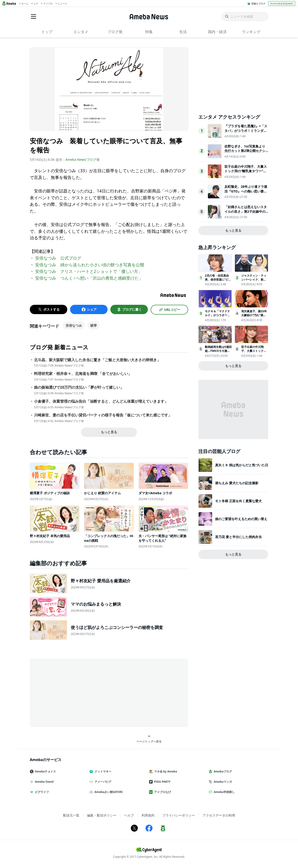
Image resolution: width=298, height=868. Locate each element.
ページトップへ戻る (149, 739)
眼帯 (94, 325)
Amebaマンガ (222, 782)
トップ (47, 32)
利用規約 (148, 815)
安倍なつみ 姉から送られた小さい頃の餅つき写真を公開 (90, 265)
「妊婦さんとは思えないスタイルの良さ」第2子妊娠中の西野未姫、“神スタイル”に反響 (246, 214)
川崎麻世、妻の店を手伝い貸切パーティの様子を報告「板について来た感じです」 (103, 415)
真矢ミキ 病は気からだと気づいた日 (242, 465)
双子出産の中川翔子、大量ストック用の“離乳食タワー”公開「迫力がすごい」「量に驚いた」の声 (246, 173)
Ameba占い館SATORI (108, 792)
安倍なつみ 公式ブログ (58, 258)
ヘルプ (129, 815)
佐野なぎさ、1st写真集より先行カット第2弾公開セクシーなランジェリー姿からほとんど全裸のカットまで (246, 153)
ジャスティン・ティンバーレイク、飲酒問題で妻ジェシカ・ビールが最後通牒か (254, 281)
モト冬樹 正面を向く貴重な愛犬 (238, 501)
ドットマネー (102, 771)
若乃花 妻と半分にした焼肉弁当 (238, 537)
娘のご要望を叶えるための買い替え (241, 519)
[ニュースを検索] (245, 17)
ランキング (251, 32)
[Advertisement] (72, 692)
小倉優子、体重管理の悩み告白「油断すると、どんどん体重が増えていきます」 (101, 401)
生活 (183, 32)
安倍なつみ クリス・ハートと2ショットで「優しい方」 (89, 271)
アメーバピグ (102, 782)
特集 (149, 32)
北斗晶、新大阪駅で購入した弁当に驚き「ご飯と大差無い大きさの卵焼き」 (97, 360)
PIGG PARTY (162, 782)
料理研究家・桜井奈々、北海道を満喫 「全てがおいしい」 (83, 374)
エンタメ (81, 32)
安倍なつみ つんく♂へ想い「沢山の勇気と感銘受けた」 (89, 278)
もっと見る (109, 432)
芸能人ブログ (258, 3)
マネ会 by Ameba (165, 771)
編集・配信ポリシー (102, 815)
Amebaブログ (222, 771)
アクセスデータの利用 (219, 815)
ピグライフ (41, 792)
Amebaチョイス (45, 771)
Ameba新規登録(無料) (282, 3)
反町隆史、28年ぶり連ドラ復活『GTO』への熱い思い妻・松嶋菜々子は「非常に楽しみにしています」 (246, 193)
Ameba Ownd (44, 782)
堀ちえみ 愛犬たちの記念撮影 (237, 483)
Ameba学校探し (223, 792)
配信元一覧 (71, 815)
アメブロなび (162, 792)
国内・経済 (217, 32)
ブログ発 (115, 32)
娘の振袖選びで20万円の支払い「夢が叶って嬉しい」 (79, 387)
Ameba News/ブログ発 (83, 160)
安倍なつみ (74, 325)
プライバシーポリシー (179, 815)
